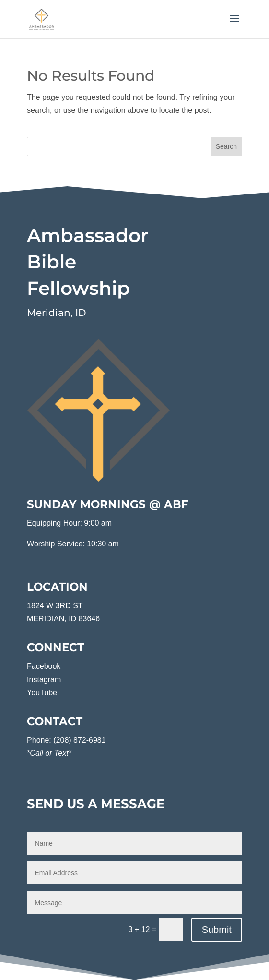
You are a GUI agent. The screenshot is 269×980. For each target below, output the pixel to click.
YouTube (42, 693)
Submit (217, 930)
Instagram (44, 680)
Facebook (44, 666)
